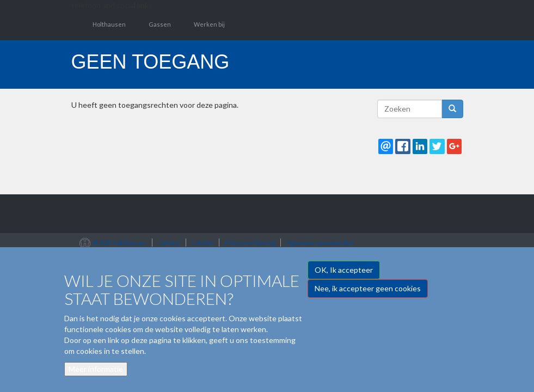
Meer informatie (96, 375)
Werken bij (209, 24)
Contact (169, 243)
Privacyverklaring (250, 243)
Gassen (160, 24)
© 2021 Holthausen (120, 243)
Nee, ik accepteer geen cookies (368, 294)
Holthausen (109, 24)
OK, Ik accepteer (344, 276)
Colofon (202, 243)
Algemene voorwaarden (320, 243)
